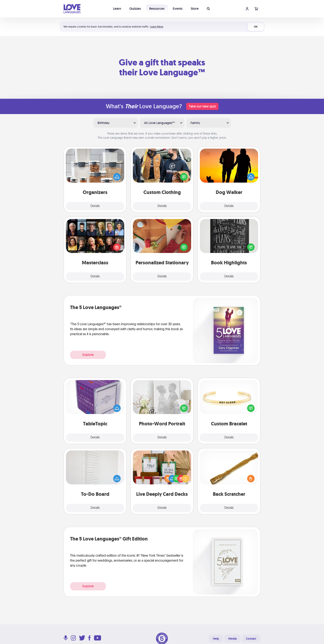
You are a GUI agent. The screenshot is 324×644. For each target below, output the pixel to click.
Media (232, 639)
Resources (157, 9)
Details (95, 206)
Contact (251, 639)
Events (178, 9)
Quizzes (135, 9)
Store (195, 9)
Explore (88, 355)
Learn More (157, 27)
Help (216, 639)
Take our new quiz (202, 106)
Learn (117, 9)
